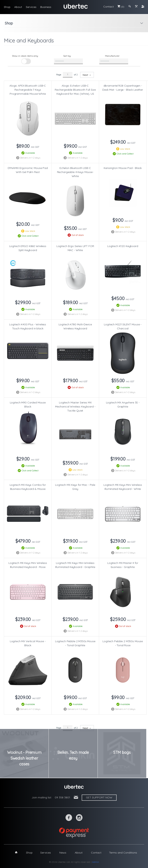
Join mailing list (41, 797)
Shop (7, 7)
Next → (87, 75)
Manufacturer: (112, 56)
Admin (96, 862)
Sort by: (67, 56)
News (63, 853)
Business (46, 7)
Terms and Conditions (123, 853)
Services (31, 7)
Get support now (99, 797)
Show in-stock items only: (25, 56)
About (18, 7)
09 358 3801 (62, 797)
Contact (108, 7)
